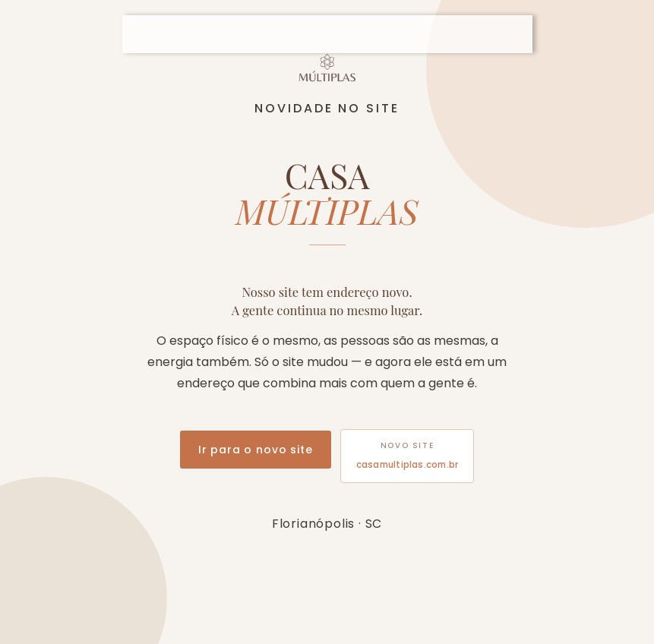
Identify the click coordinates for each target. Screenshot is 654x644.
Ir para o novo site (256, 450)
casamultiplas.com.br (408, 465)
